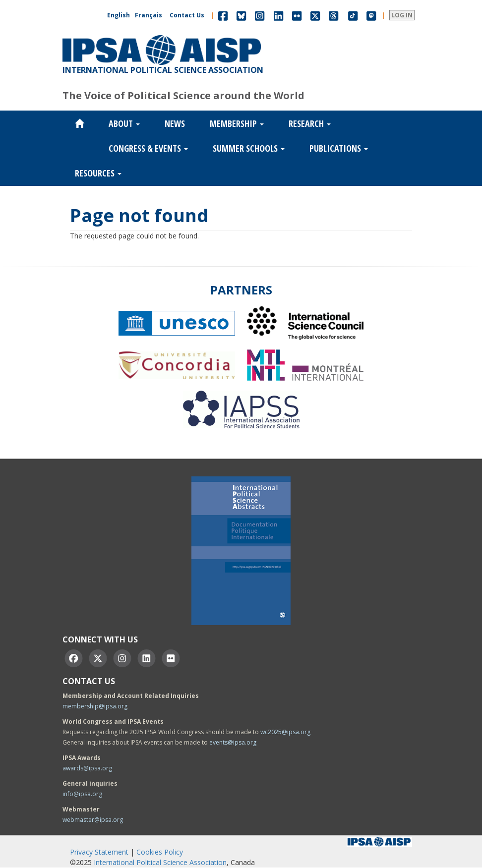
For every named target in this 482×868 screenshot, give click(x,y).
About (124, 123)
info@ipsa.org (82, 794)
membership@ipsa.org (95, 706)
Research (310, 123)
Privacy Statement (99, 852)
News (175, 123)
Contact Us (187, 15)
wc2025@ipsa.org (285, 732)
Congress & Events (148, 148)
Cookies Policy (160, 852)
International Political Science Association (160, 862)
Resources (98, 173)
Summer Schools (249, 148)
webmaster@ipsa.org (93, 820)
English (119, 15)
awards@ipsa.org (87, 768)
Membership (237, 123)
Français (149, 15)
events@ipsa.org (233, 742)
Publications (339, 148)
